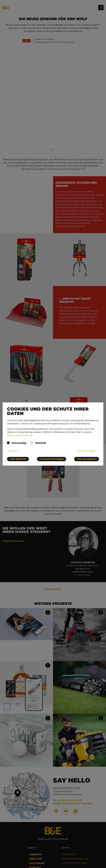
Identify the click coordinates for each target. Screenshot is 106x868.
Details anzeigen (86, 451)
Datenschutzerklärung (20, 435)
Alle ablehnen (19, 459)
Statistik (41, 443)
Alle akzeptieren (87, 459)
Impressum (13, 451)
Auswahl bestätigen (52, 459)
